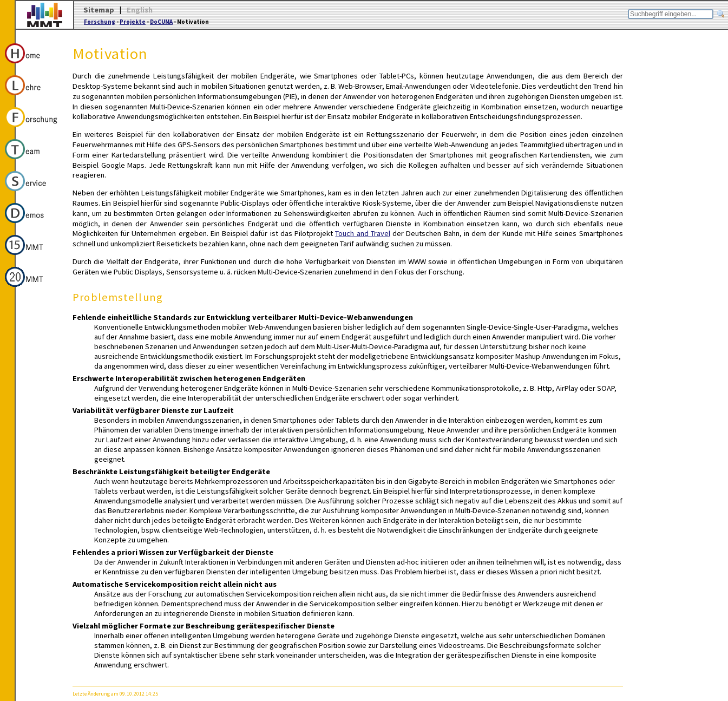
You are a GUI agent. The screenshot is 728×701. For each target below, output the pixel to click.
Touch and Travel (363, 233)
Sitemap (99, 10)
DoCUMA (161, 22)
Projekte (133, 22)
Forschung (100, 22)
